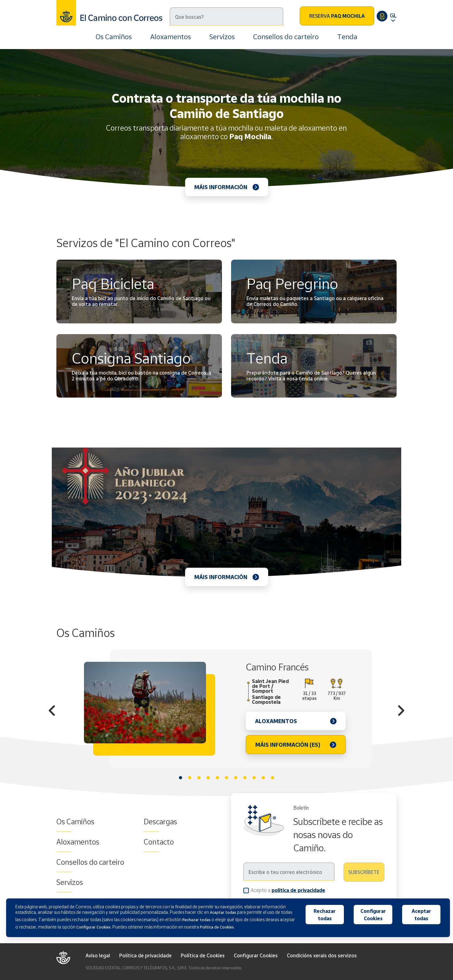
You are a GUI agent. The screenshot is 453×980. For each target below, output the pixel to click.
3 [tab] (199, 778)
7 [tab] (236, 778)
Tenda (347, 37)
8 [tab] (245, 778)
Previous (52, 711)
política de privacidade (298, 890)
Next (401, 711)
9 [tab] (254, 778)
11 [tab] (272, 778)
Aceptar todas (421, 915)
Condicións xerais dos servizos (322, 955)
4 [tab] (208, 778)
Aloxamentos (171, 37)
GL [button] (393, 15)
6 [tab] (226, 778)
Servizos (222, 37)
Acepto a (288, 890)
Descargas (160, 822)
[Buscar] (226, 16)
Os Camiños (114, 37)
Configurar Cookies (256, 955)
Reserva (337, 16)
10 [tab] (263, 778)
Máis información (221, 187)
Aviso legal (98, 955)
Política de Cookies (203, 955)
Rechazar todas (325, 915)
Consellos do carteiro (286, 37)
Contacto (159, 842)
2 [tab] (190, 778)
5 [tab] (217, 778)
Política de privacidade (145, 955)
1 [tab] (181, 778)
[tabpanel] (226, 709)
